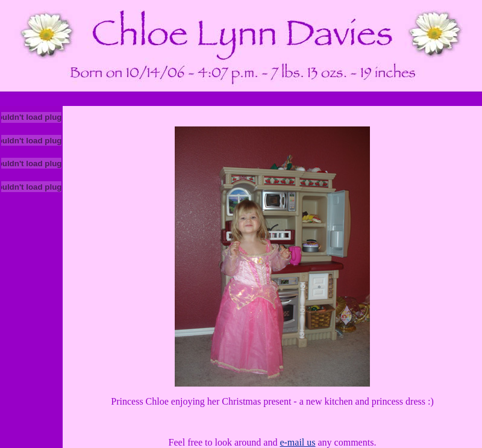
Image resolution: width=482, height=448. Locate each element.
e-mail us (297, 442)
